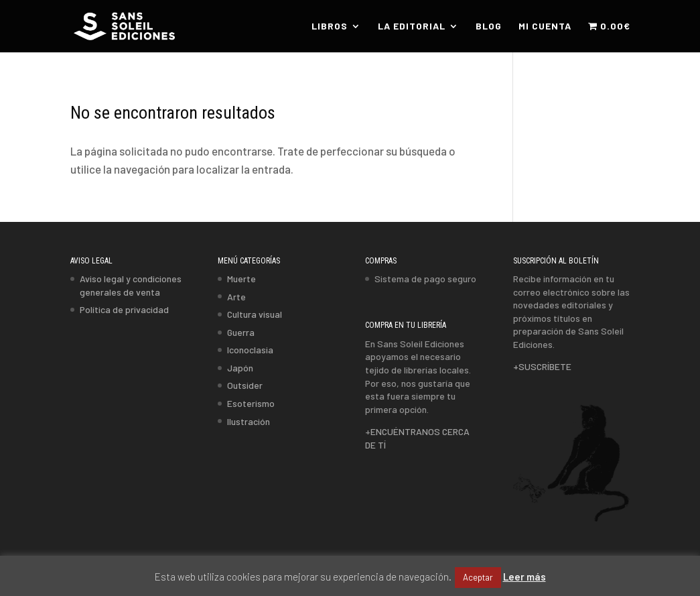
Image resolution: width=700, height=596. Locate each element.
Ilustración (249, 421)
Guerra (241, 332)
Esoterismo (251, 403)
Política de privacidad (124, 309)
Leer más (524, 577)
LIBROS (330, 26)
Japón (240, 368)
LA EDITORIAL (412, 26)
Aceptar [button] (478, 577)
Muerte (241, 279)
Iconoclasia (250, 350)
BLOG (489, 26)
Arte (236, 297)
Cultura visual (255, 314)
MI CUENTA (545, 26)
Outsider (245, 385)
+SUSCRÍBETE (542, 366)
